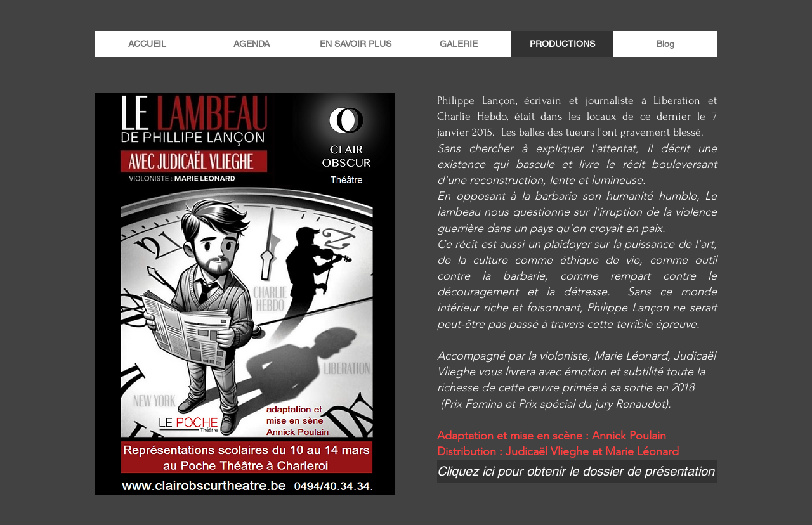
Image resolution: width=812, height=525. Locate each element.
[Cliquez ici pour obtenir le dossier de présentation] (577, 471)
